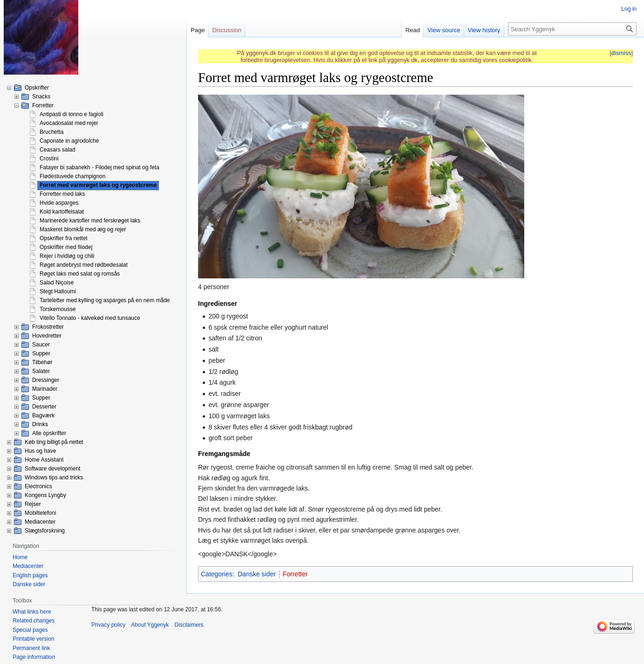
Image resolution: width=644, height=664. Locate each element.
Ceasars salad (58, 150)
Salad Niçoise (57, 283)
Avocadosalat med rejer (69, 123)
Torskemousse (58, 309)
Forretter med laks (62, 194)
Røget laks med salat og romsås (80, 274)
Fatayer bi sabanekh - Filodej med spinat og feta (99, 167)
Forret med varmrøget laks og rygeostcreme (98, 185)
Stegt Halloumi (58, 291)
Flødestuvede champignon (72, 176)
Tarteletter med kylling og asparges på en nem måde (105, 300)
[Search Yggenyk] (572, 29)
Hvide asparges (59, 203)
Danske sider (257, 574)
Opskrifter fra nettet (64, 238)
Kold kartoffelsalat (62, 212)
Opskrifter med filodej (66, 247)
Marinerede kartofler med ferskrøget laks (90, 221)
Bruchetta (51, 132)
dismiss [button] (621, 53)
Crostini (49, 159)
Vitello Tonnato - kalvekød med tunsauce (90, 318)
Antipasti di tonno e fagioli (72, 114)
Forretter (295, 574)
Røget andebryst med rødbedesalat (84, 265)
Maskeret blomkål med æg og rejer (83, 229)
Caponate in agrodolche (69, 141)
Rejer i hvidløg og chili (67, 256)
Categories (217, 574)
